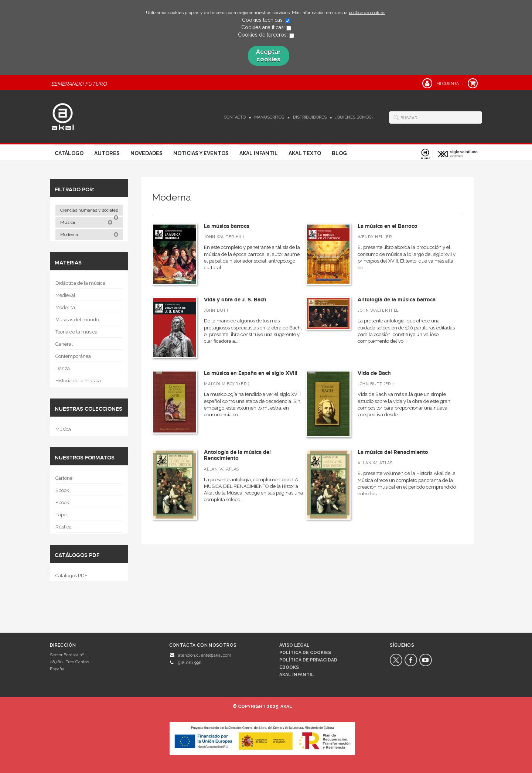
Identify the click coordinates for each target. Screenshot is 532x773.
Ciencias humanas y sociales (90, 212)
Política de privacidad (308, 660)
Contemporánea (73, 356)
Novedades (146, 153)
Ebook (62, 490)
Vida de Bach (374, 373)
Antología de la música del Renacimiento (237, 455)
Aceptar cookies (268, 56)
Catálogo (69, 153)
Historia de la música (78, 381)
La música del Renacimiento (393, 452)
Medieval (65, 295)
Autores (107, 153)
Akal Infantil (259, 153)
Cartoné (64, 478)
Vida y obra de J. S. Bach (235, 300)
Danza (63, 368)
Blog (339, 153)
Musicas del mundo (77, 320)
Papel (62, 515)
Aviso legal (294, 645)
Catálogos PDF (71, 576)
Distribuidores (310, 117)
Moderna (89, 235)
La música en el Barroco (388, 226)
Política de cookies (305, 653)
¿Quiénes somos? (354, 117)
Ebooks (289, 667)
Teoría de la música (76, 332)
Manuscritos (269, 117)
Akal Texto (305, 153)
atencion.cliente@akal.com (205, 655)
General (64, 344)
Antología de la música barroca (397, 300)
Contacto (235, 117)
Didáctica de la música (80, 283)
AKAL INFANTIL (297, 675)
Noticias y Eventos (201, 153)
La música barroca (227, 226)
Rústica (64, 527)
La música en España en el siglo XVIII (251, 373)
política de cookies (367, 13)
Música (86, 222)
